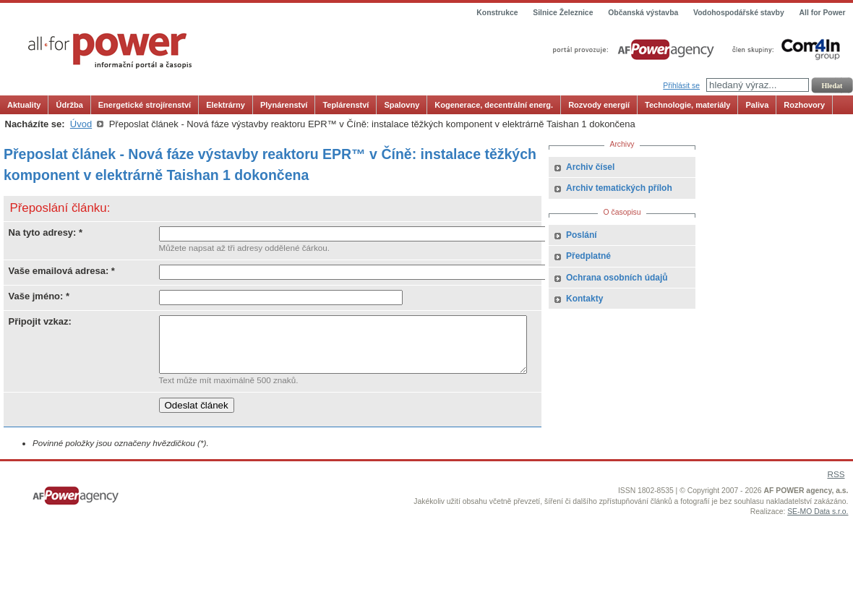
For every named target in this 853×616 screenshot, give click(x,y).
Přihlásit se (681, 86)
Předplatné (588, 256)
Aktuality (24, 105)
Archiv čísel (590, 167)
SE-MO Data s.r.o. (818, 522)
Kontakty (584, 299)
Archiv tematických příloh (619, 188)
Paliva (757, 105)
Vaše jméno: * (39, 296)
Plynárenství (284, 105)
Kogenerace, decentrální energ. (494, 105)
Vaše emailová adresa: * (62, 271)
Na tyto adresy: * (46, 232)
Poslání (582, 235)
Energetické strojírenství (145, 105)
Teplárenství (346, 105)
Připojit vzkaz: (40, 321)
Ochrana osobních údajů (617, 278)
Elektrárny (226, 105)
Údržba (69, 105)
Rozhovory (804, 105)
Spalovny (402, 105)
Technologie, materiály (687, 105)
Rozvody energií (599, 105)
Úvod (81, 124)
